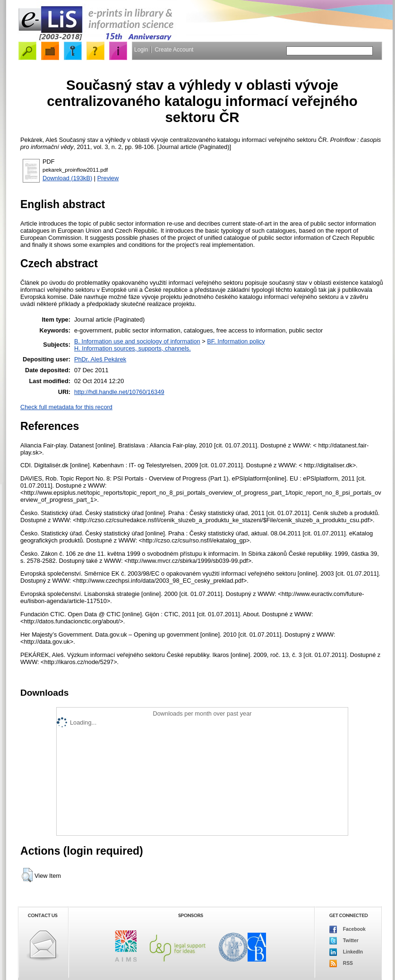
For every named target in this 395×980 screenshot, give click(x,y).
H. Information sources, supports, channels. (133, 348)
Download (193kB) (67, 178)
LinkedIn (346, 952)
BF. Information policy (236, 341)
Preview (108, 178)
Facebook (348, 929)
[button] (27, 875)
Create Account (174, 50)
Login (141, 50)
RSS (341, 963)
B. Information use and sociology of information (137, 341)
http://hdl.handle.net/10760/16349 (119, 392)
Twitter (344, 941)
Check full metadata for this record (66, 407)
